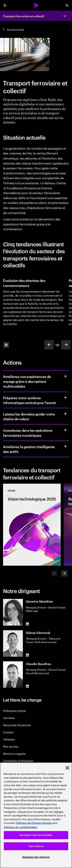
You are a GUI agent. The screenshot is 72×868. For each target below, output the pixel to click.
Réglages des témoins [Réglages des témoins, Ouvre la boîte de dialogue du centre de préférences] (36, 857)
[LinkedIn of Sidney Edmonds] (27, 655)
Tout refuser (36, 846)
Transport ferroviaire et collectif (24, 16)
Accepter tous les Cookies (36, 835)
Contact (8, 732)
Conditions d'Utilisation (18, 761)
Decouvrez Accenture (17, 725)
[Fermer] (67, 768)
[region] (36, 815)
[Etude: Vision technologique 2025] (32, 525)
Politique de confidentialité (20, 827)
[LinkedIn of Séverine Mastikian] (27, 624)
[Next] (64, 573)
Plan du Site (11, 746)
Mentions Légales (14, 753)
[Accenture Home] (36, 5)
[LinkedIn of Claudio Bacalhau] (27, 686)
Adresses (9, 739)
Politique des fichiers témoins (34, 823)
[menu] (5, 5)
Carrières (9, 718)
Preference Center (15, 711)
